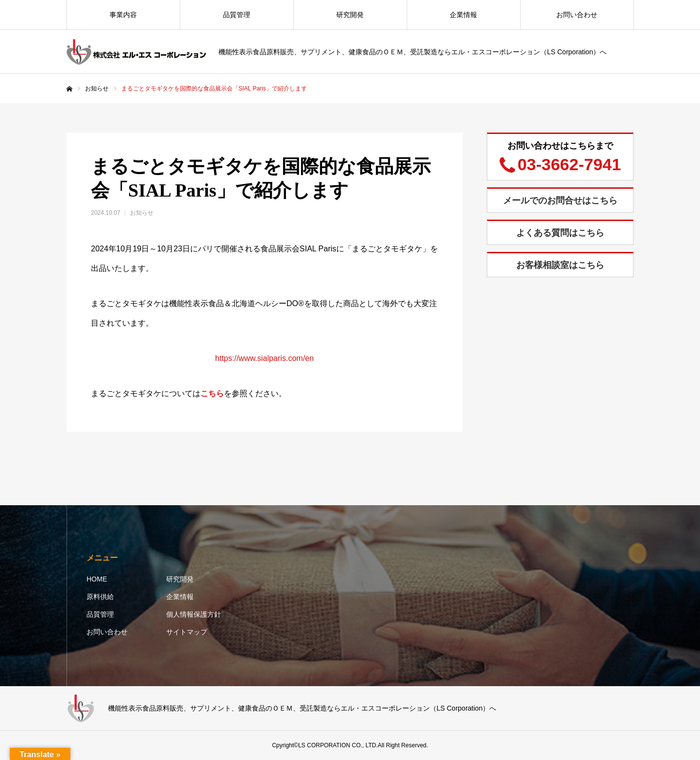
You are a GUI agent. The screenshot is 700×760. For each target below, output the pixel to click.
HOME (97, 579)
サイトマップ (187, 632)
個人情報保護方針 (194, 614)
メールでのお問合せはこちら (560, 201)
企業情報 (463, 15)
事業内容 (123, 15)
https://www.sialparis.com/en (264, 358)
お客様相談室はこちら (560, 265)
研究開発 (350, 15)
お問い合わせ (577, 15)
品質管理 (237, 15)
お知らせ (142, 213)
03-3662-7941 (569, 164)
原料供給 (100, 597)
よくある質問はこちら (560, 233)
